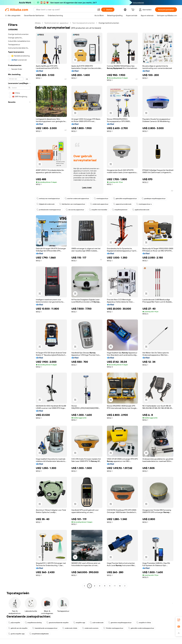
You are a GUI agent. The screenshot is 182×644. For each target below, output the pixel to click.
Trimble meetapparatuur (113, 628)
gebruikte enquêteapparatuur (125, 199)
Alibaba (38, 23)
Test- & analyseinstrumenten (84, 23)
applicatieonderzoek (141, 210)
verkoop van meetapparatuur (48, 199)
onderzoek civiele (70, 628)
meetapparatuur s (144, 204)
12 (120, 586)
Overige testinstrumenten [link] (109, 23)
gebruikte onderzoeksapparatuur (141, 628)
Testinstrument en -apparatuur (56, 23)
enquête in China (144, 623)
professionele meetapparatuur (49, 210)
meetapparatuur (101, 199)
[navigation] (19, 305)
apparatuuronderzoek (122, 204)
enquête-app (79, 623)
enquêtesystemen (120, 210)
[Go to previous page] (84, 586)
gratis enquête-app (16, 634)
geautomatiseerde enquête (57, 623)
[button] (99, 10)
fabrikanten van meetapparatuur (72, 204)
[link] (179, 620)
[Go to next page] (125, 586)
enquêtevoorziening (33, 623)
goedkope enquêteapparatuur (154, 199)
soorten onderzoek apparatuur (77, 199)
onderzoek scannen (90, 628)
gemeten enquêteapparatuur (120, 623)
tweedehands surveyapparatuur (45, 628)
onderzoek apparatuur (99, 204)
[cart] (133, 10)
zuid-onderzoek (97, 623)
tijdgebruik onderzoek (45, 204)
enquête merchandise (98, 210)
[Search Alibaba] (66, 10)
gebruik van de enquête (18, 628)
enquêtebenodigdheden (39, 634)
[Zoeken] (108, 10)
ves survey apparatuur (75, 210)
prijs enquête (14, 623)
